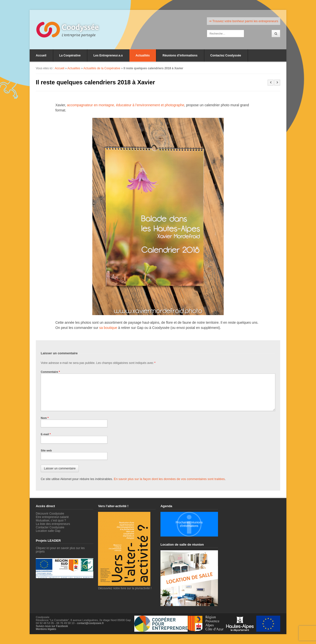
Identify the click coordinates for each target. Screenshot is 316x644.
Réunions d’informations (180, 55)
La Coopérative (70, 55)
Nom (45, 418)
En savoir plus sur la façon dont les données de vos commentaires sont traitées (169, 479)
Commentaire (50, 372)
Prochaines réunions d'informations (189, 524)
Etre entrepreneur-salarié (52, 517)
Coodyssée (80, 27)
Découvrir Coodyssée (50, 514)
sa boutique (108, 328)
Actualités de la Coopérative (102, 68)
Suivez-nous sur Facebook (52, 626)
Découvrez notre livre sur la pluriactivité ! (125, 587)
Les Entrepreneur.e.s (108, 55)
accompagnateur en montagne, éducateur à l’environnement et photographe (126, 105)
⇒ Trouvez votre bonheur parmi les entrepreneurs (244, 21)
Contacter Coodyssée (50, 527)
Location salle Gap (48, 531)
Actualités (143, 55)
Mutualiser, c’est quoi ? (51, 520)
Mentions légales (46, 629)
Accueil (41, 55)
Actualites (74, 68)
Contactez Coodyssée (226, 55)
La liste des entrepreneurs (53, 524)
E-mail (46, 434)
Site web (46, 450)
